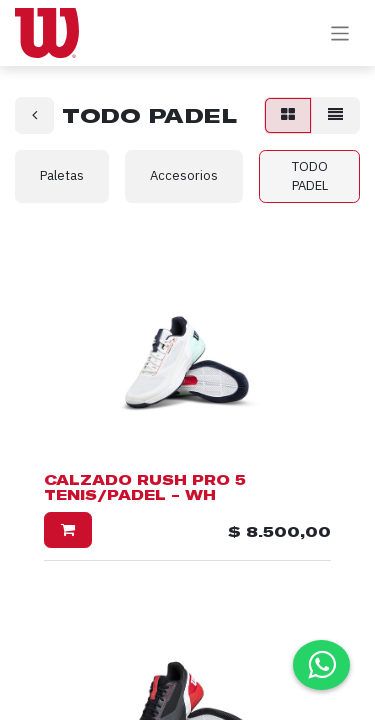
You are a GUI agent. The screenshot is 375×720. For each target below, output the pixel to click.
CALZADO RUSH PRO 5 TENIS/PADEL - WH (145, 488)
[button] (68, 530)
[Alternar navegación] (340, 33)
